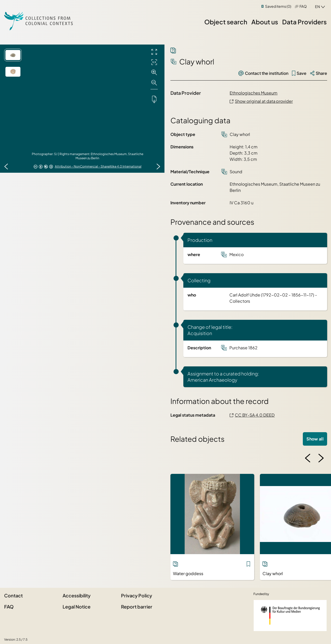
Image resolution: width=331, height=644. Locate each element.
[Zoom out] (154, 83)
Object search (226, 22)
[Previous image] (6, 167)
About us (265, 22)
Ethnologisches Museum (254, 93)
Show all (315, 439)
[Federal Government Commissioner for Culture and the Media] (290, 616)
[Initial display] (154, 62)
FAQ (303, 6)
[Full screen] (154, 52)
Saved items (278, 6)
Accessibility (77, 595)
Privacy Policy (137, 595)
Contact (13, 595)
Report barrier (137, 607)
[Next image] (158, 167)
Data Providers (304, 22)
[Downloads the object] (154, 99)
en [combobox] (317, 6)
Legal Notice (77, 607)
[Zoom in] (154, 73)
